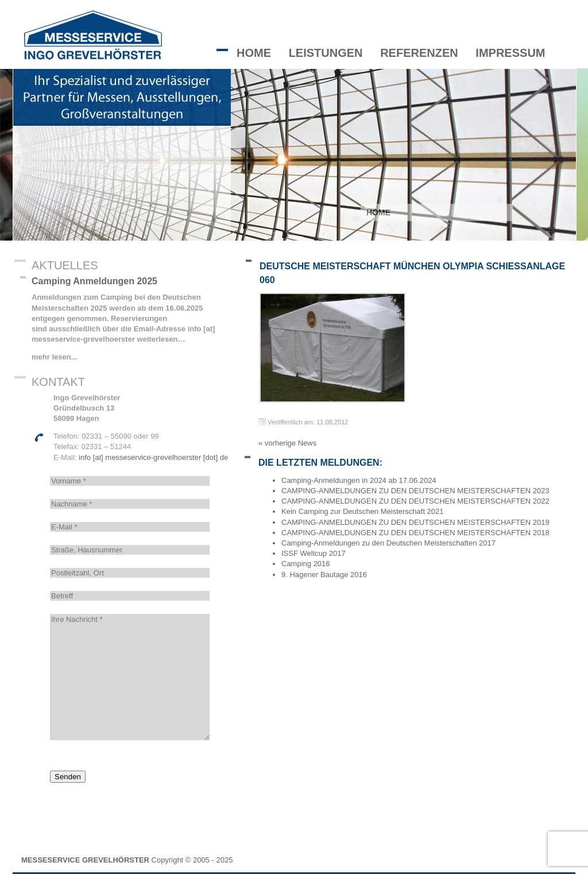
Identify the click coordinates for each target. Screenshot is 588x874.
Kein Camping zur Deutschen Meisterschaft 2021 (363, 511)
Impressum (510, 53)
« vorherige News (287, 443)
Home (254, 53)
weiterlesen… (160, 339)
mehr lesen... (54, 357)
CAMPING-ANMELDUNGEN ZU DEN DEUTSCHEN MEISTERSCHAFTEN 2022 (415, 501)
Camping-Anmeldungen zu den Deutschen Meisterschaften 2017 (388, 543)
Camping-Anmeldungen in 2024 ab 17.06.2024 (359, 480)
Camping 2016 (306, 564)
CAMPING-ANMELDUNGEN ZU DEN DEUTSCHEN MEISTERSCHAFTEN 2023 (415, 491)
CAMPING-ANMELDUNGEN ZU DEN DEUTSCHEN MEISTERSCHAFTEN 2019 (415, 522)
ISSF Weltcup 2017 (314, 553)
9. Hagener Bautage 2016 (324, 575)
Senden (68, 777)
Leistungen (326, 53)
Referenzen (419, 53)
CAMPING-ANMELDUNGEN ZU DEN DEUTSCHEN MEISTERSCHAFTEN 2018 (415, 533)
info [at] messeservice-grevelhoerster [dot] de (153, 457)
